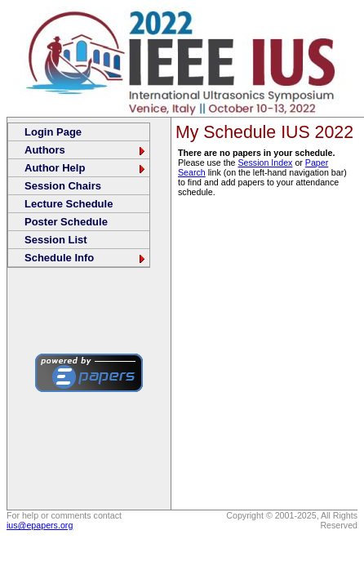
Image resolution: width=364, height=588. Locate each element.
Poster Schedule (66, 222)
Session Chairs (63, 186)
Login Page (53, 132)
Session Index (265, 163)
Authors (86, 150)
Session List (56, 240)
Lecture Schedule (69, 204)
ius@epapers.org (40, 525)
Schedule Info (86, 258)
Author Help (86, 168)
